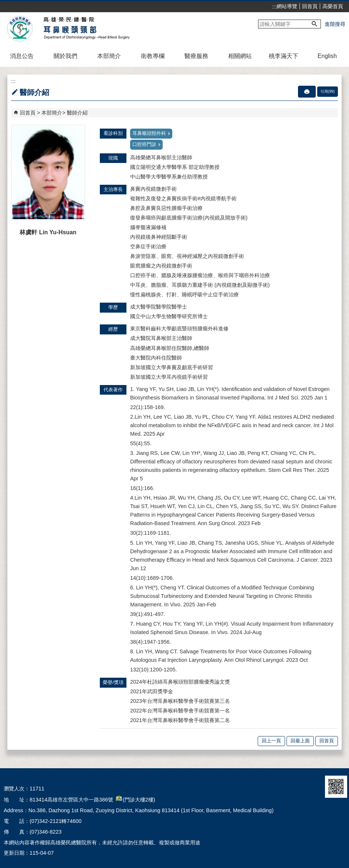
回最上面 (300, 741)
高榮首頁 (333, 6)
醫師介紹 (77, 113)
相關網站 (240, 56)
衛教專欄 (153, 56)
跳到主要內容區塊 (4, 4)
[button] (315, 24)
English (327, 56)
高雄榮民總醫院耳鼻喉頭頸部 (68, 29)
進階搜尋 (335, 24)
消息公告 (22, 56)
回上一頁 (271, 741)
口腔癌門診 (144, 144)
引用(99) (328, 91)
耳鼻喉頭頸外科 (149, 133)
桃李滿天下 (284, 56)
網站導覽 (287, 6)
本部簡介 (109, 56)
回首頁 (310, 6)
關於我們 (65, 56)
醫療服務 (196, 56)
